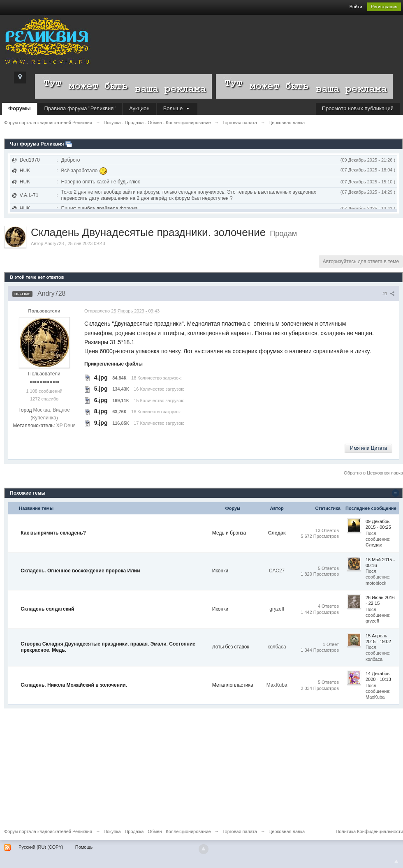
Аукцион (139, 108)
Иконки (220, 571)
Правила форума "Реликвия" (80, 108)
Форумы (20, 108)
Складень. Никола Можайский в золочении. (74, 685)
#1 (389, 294)
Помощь (84, 847)
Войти (356, 7)
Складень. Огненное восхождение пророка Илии (80, 571)
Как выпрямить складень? (53, 533)
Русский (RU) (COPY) (41, 847)
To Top (396, 861)
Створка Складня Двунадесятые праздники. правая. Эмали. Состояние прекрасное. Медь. (108, 647)
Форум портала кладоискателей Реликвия (48, 831)
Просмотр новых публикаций (358, 108)
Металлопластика (233, 685)
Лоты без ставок (231, 647)
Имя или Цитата (368, 448)
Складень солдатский (47, 609)
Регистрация (384, 7)
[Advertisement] (201, 766)
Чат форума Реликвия (37, 144)
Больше (177, 108)
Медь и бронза (229, 533)
